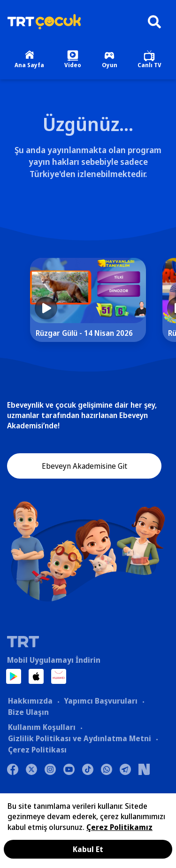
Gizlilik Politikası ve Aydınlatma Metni (80, 738)
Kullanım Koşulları (42, 727)
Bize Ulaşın (28, 712)
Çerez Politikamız (119, 827)
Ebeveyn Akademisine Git (84, 466)
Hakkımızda (30, 701)
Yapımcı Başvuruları (101, 701)
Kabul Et (88, 849)
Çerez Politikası (37, 750)
